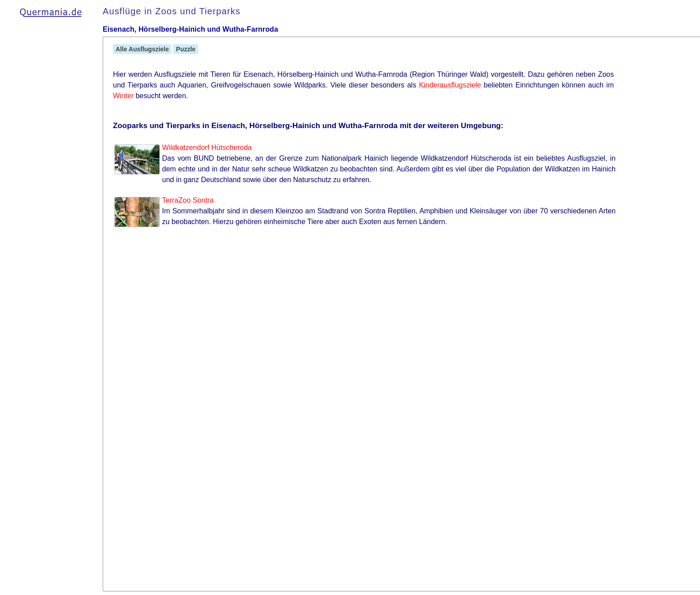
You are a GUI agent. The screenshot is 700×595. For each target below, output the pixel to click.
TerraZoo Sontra (188, 200)
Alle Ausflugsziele (142, 49)
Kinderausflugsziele (450, 85)
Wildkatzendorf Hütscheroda (207, 148)
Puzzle (186, 49)
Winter (123, 96)
